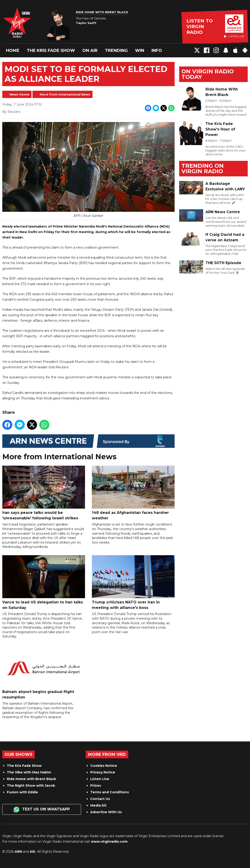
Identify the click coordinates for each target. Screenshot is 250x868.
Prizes (96, 786)
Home (13, 50)
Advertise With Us (106, 812)
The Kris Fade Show (51, 50)
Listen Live (100, 779)
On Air (90, 50)
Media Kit (98, 805)
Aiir (33, 852)
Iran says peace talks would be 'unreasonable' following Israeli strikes (44, 493)
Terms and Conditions (110, 792)
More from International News (65, 94)
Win (140, 50)
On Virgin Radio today (208, 74)
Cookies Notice (104, 766)
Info (157, 50)
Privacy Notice (103, 772)
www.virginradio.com (109, 841)
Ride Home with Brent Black (31, 779)
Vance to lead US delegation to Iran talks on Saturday (44, 583)
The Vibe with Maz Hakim (29, 772)
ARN (18, 852)
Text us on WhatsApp (42, 810)
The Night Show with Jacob (31, 786)
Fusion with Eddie (22, 792)
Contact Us (100, 799)
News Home (19, 94)
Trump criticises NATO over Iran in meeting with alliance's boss (133, 583)
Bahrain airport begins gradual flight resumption (44, 672)
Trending (116, 50)
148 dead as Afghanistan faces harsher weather (133, 493)
